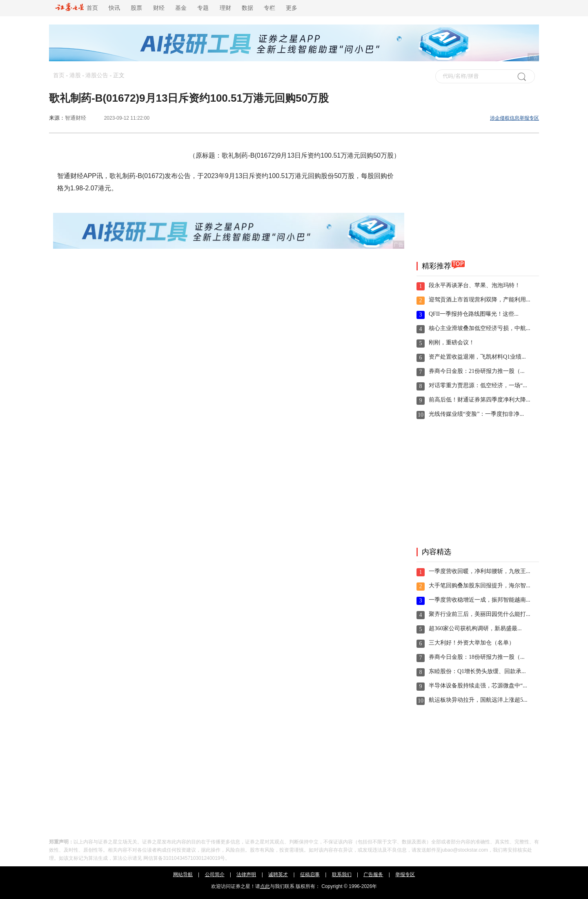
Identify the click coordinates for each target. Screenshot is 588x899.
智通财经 (76, 118)
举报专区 (405, 874)
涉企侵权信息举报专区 (514, 118)
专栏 (269, 8)
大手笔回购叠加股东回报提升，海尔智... (480, 586)
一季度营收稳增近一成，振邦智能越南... (480, 600)
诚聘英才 (278, 874)
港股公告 (97, 75)
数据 (247, 8)
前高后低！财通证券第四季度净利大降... (480, 400)
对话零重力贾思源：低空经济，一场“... (478, 385)
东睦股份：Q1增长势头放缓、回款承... (477, 671)
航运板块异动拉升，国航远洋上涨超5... (478, 700)
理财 (225, 8)
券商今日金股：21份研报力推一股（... (477, 371)
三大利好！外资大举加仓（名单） (472, 643)
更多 (292, 8)
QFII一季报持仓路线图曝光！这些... (474, 314)
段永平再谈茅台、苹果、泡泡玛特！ (474, 285)
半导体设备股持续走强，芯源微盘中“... (478, 686)
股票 (136, 8)
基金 (181, 8)
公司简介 (215, 874)
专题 (203, 8)
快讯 (114, 8)
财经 (159, 8)
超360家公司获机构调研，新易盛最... (475, 628)
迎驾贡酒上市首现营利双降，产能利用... (480, 300)
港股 (75, 75)
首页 (77, 8)
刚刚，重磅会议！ (452, 342)
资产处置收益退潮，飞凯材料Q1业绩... (477, 357)
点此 (265, 886)
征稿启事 (310, 874)
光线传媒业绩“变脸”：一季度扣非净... (476, 414)
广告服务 (373, 874)
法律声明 (246, 874)
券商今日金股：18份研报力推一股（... (477, 657)
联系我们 (342, 874)
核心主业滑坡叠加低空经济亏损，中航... (480, 328)
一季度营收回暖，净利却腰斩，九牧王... (480, 571)
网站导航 (183, 874)
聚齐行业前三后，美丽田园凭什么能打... (480, 614)
